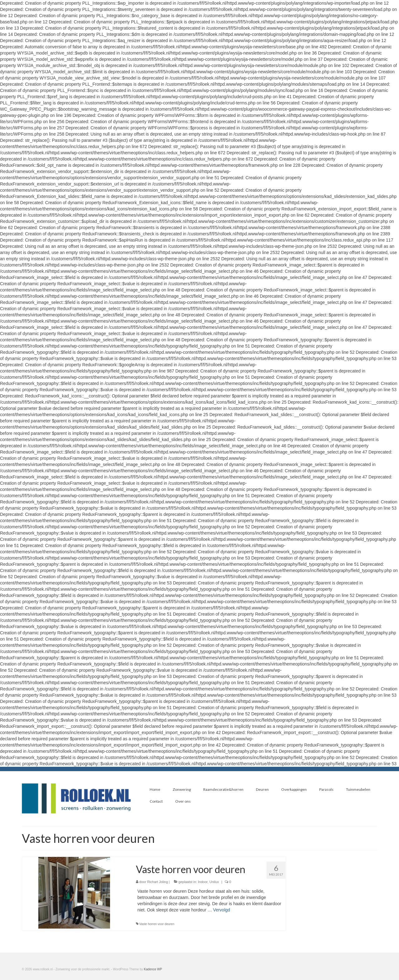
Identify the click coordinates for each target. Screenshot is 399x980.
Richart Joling (158, 882)
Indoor (203, 882)
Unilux (214, 882)
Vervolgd (222, 910)
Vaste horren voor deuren (157, 924)
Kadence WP (153, 969)
